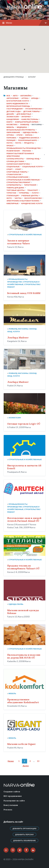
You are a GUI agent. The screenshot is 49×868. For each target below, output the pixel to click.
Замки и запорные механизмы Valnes (18, 242)
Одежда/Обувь (30, 132)
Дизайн (10, 114)
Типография (30, 185)
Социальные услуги (32, 166)
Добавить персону (25, 834)
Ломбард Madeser (18, 338)
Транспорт (33, 190)
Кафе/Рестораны (30, 119)
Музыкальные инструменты (21, 130)
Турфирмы (24, 193)
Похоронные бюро (27, 140)
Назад (11, 761)
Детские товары (31, 111)
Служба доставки (15, 161)
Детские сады (14, 111)
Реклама (27, 151)
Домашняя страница (14, 77)
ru (46, 3)
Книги (9, 122)
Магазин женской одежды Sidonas (23, 612)
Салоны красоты (15, 159)
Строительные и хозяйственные (23, 180)
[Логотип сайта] (24, 9)
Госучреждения (15, 109)
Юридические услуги (32, 203)
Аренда (35, 98)
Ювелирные (13, 203)
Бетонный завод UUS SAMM (24, 293)
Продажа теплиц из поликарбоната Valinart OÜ (23, 567)
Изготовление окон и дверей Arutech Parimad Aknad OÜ (24, 519)
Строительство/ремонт (18, 182)
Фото (9, 198)
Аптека (25, 98)
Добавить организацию (24, 828)
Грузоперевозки (33, 109)
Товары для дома (15, 188)
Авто (15, 96)
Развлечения (13, 151)
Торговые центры (16, 190)
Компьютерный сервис (27, 122)
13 (38, 761)
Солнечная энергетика (18, 164)
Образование (13, 132)
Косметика (12, 124)
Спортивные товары (17, 172)
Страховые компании (17, 177)
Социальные (13, 166)
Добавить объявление (25, 840)
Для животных (24, 114)
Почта (10, 143)
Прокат (10, 146)
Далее (26, 766)
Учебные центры (30, 195)
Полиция (11, 140)
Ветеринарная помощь (18, 106)
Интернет (26, 117)
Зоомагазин (13, 117)
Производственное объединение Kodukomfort (23, 701)
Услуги (35, 193)
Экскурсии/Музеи (33, 198)
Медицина (22, 127)
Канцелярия (13, 119)
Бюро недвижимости (17, 103)
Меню (24, 23)
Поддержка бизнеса (29, 138)
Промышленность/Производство (24, 148)
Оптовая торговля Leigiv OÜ (24, 424)
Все (8, 96)
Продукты (29, 143)
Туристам (11, 193)
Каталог (32, 77)
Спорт (10, 169)
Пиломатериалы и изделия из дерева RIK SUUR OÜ (24, 656)
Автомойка (26, 96)
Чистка (18, 198)
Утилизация (13, 195)
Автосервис (13, 98)
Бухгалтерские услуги (18, 101)
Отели (20, 135)
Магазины (23, 329)
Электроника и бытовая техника (23, 201)
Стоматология (14, 174)
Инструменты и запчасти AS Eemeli (24, 467)
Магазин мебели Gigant (21, 744)
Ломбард (25, 124)
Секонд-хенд (33, 159)
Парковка (11, 138)
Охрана (29, 135)
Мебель (10, 127)
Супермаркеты (14, 185)
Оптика (10, 135)
